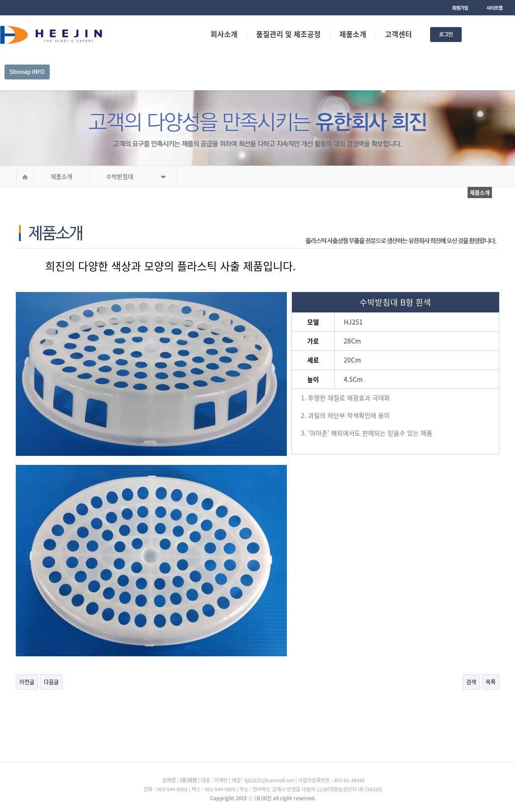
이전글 (27, 682)
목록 (491, 682)
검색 (471, 682)
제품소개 (353, 34)
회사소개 (224, 34)
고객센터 (398, 34)
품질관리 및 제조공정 (288, 34)
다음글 (51, 682)
